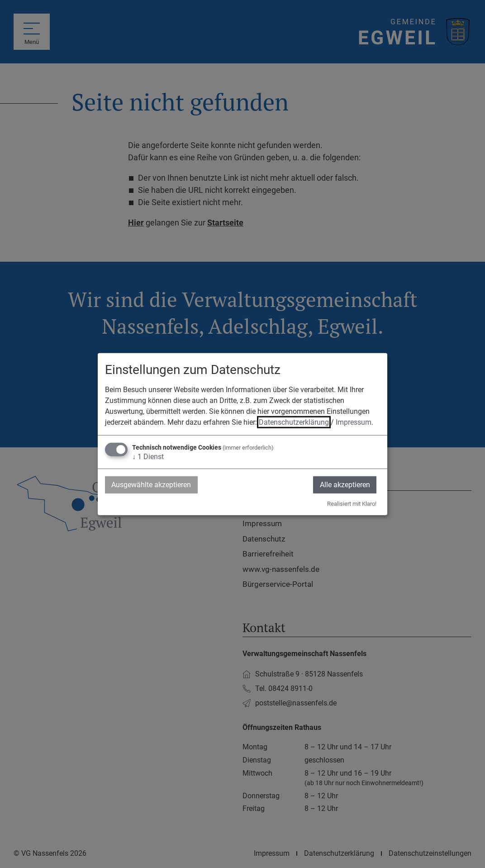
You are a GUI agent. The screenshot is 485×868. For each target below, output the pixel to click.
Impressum (354, 422)
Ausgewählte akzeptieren (152, 484)
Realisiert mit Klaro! (352, 504)
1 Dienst (148, 456)
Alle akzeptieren (345, 484)
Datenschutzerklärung (294, 422)
